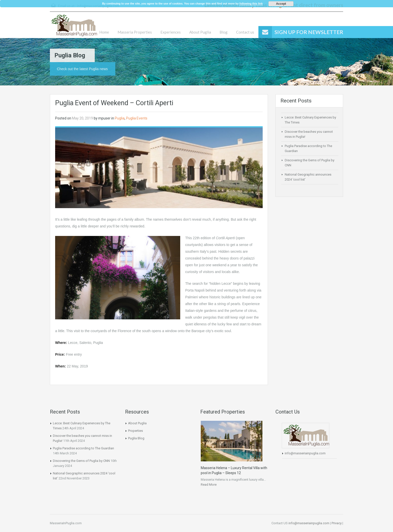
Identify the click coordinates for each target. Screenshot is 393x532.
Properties (135, 431)
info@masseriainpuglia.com (305, 453)
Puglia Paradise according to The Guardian (83, 448)
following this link (251, 4)
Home (104, 32)
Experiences (171, 32)
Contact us (245, 32)
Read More (209, 485)
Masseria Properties (135, 32)
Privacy (337, 523)
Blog (224, 32)
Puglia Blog (136, 438)
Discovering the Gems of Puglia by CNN (81, 461)
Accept (281, 4)
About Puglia (200, 32)
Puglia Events (137, 118)
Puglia (120, 118)
